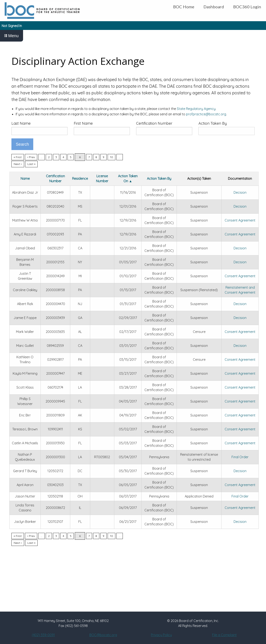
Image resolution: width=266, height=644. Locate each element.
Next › (18, 164)
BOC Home (184, 7)
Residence (80, 179)
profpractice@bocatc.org (206, 114)
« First (18, 157)
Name (25, 179)
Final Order (240, 457)
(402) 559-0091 (43, 635)
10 (111, 157)
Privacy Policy (161, 635)
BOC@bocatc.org (103, 635)
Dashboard (214, 7)
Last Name (21, 123)
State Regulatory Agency (196, 109)
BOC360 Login (247, 7)
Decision (240, 192)
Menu (12, 36)
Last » (31, 164)
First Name (83, 123)
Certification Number (154, 123)
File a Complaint (224, 635)
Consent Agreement (240, 220)
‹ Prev (31, 157)
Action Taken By (213, 123)
